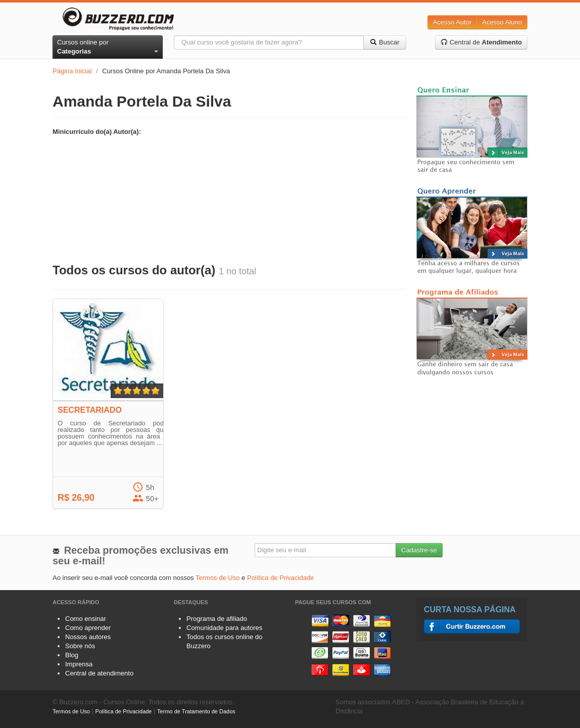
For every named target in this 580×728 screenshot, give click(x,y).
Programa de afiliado (217, 619)
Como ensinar (86, 619)
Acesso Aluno (502, 22)
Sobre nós (80, 646)
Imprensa (79, 664)
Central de (481, 42)
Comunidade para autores (224, 628)
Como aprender (88, 628)
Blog (72, 655)
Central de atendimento (99, 673)
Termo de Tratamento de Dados (196, 711)
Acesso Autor (452, 22)
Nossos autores (88, 637)
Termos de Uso (217, 578)
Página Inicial (72, 71)
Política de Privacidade (280, 578)
